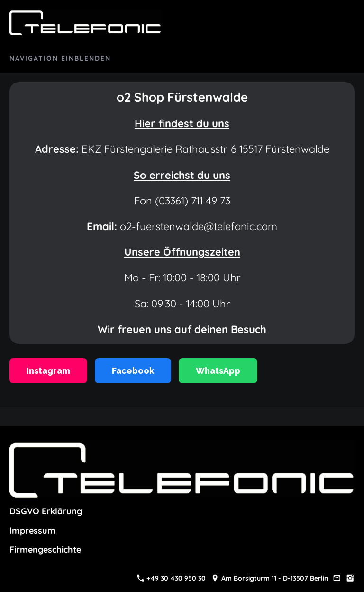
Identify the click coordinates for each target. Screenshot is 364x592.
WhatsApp (218, 371)
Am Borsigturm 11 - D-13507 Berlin (270, 578)
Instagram (48, 371)
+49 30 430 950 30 (172, 578)
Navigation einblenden (60, 58)
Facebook (133, 371)
